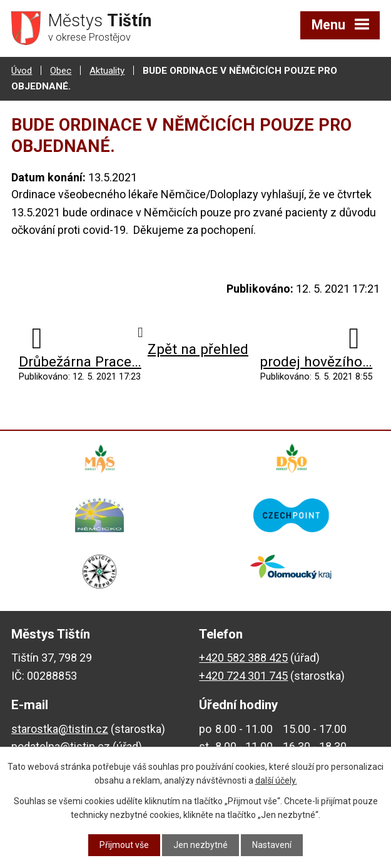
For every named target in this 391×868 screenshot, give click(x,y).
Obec (61, 71)
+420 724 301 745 (243, 676)
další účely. (276, 780)
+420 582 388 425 (243, 658)
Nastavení (272, 845)
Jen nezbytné (201, 845)
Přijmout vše (124, 845)
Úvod (22, 71)
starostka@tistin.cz (60, 729)
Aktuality (107, 71)
